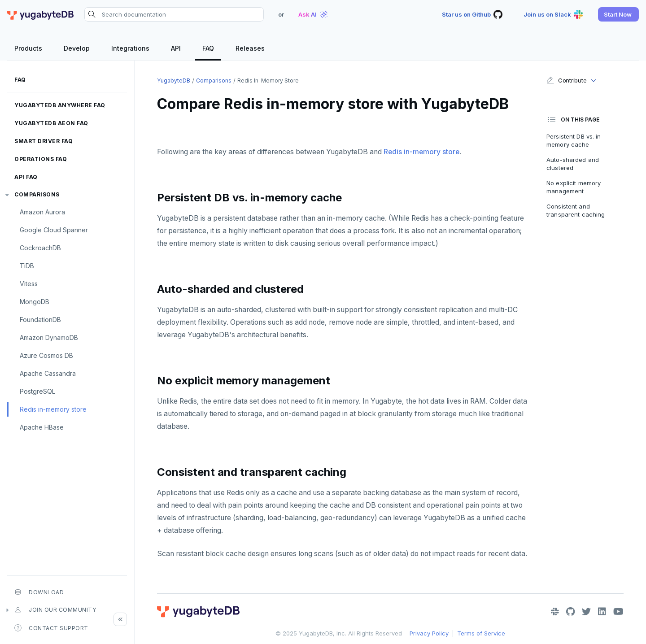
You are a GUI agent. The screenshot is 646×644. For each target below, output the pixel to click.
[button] (618, 14)
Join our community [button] (55, 610)
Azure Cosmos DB (46, 355)
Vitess (29, 284)
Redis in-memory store (53, 409)
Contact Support (51, 628)
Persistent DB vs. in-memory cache (575, 140)
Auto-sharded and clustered (573, 164)
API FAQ (26, 177)
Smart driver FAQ (44, 141)
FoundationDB (40, 320)
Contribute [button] (566, 80)
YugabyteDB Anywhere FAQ (60, 105)
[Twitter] (586, 612)
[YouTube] (618, 612)
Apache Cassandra (48, 373)
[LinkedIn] (602, 612)
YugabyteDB (174, 80)
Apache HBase (42, 427)
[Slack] (555, 612)
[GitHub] (570, 612)
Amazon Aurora (42, 212)
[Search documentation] (174, 14)
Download (39, 592)
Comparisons (37, 194)
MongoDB (35, 302)
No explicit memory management (574, 187)
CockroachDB (40, 248)
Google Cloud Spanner (54, 230)
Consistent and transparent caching (576, 210)
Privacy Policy (429, 633)
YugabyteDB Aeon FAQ (51, 123)
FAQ (20, 80)
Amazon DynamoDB (49, 337)
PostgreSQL (37, 391)
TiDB (27, 266)
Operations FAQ (41, 159)
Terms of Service (481, 633)
